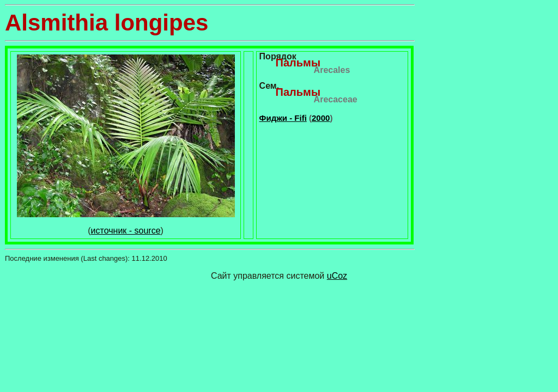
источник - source (126, 231)
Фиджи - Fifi (283, 118)
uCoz (337, 276)
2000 (321, 118)
